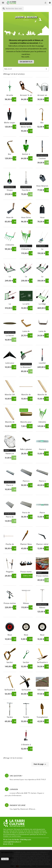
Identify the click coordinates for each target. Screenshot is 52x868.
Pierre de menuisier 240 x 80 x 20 (26, 513)
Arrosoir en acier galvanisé (42, 95)
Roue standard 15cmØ (26, 635)
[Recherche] (13, 9)
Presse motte (26, 572)
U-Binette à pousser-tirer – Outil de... (26, 745)
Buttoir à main (26, 154)
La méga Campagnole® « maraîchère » (42, 304)
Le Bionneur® (26, 367)
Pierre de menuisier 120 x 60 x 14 (10, 517)
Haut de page (40, 764)
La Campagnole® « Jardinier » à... (10, 277)
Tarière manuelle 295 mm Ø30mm (10, 717)
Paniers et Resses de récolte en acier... (10, 454)
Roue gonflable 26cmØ (10, 635)
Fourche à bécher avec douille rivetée (26, 190)
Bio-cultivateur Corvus (42, 123)
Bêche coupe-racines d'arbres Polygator (10, 123)
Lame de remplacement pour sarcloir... (42, 331)
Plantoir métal (42, 544)
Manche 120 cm (10, 395)
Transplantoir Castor (42, 717)
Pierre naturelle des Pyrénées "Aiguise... (42, 513)
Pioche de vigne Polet (10, 544)
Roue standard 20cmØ (42, 635)
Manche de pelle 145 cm (42, 395)
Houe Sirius (26, 218)
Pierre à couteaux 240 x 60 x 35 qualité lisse (26, 481)
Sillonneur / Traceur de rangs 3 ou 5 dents (42, 690)
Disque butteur (10, 190)
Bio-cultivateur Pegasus (10, 154)
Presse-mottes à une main (42, 576)
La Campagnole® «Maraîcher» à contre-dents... (42, 277)
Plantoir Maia (26, 544)
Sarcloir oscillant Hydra (10, 662)
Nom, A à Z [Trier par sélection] (26, 69)
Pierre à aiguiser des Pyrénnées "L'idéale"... (42, 449)
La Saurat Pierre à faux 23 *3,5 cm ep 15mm (10, 336)
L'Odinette (10, 245)
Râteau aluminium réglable (26, 603)
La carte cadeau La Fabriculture (26, 304)
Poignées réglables (10, 572)
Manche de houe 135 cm (26, 395)
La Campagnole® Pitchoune (42, 249)
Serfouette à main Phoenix (42, 662)
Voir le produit (29, 576)
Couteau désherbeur (42, 158)
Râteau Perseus (42, 608)
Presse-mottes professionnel (10, 603)
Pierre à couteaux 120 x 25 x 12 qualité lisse (10, 485)
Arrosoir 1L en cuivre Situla (26, 95)
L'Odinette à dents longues (26, 249)
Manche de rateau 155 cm (10, 422)
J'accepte (5, 859)
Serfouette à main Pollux (10, 690)
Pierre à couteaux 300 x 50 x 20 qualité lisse (42, 481)
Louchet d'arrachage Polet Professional (42, 363)
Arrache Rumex (10, 95)
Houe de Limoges (10, 218)
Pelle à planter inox (26, 449)
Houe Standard (42, 218)
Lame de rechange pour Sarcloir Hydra (26, 331)
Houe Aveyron (42, 186)
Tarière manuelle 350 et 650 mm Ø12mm (26, 717)
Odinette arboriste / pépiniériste (42, 422)
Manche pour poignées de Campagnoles (26, 422)
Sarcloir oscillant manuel (26, 662)
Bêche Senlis (26, 127)
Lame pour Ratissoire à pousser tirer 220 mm (10, 363)
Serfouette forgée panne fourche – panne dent (26, 690)
